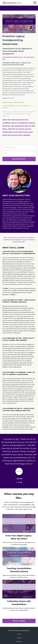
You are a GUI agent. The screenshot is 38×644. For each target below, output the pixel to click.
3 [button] (21, 482)
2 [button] (19, 482)
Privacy (19, 638)
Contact (19, 642)
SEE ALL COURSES (19, 621)
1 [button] (17, 482)
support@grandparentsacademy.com (14, 114)
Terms (19, 634)
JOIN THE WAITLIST (19, 159)
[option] (19, 459)
